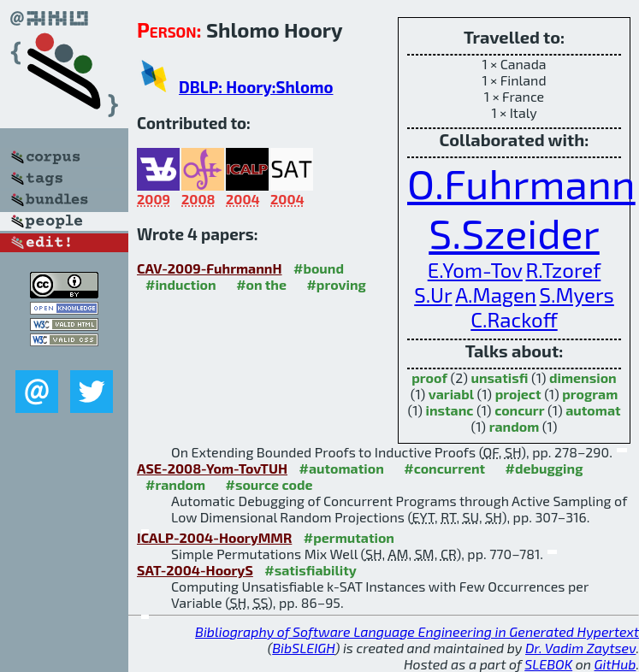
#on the (261, 284)
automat (593, 410)
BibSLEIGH (303, 648)
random (515, 426)
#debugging (544, 468)
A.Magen (496, 295)
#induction (181, 284)
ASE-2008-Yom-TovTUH (212, 468)
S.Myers (577, 295)
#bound (319, 268)
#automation (341, 468)
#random (175, 484)
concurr (519, 410)
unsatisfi (500, 377)
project (518, 394)
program (590, 394)
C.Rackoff (514, 319)
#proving (336, 284)
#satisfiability (311, 570)
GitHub (615, 664)
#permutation (349, 537)
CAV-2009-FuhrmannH (210, 268)
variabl (451, 394)
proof (429, 377)
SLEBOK (548, 664)
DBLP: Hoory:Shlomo (256, 87)
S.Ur (433, 295)
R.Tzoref (563, 270)
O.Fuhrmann (521, 183)
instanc (450, 410)
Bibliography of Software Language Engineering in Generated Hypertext (417, 631)
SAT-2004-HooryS (195, 570)
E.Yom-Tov (475, 270)
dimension (583, 377)
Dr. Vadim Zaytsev (580, 648)
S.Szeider (514, 233)
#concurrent (444, 468)
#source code (269, 484)
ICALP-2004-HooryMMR (214, 537)
